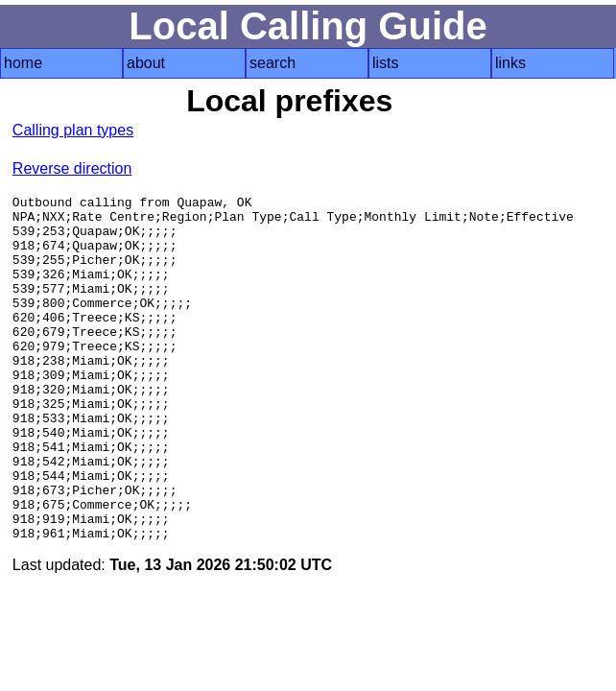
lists (386, 63)
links (510, 63)
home (23, 63)
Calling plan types (73, 130)
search (272, 63)
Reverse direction (72, 168)
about (146, 63)
